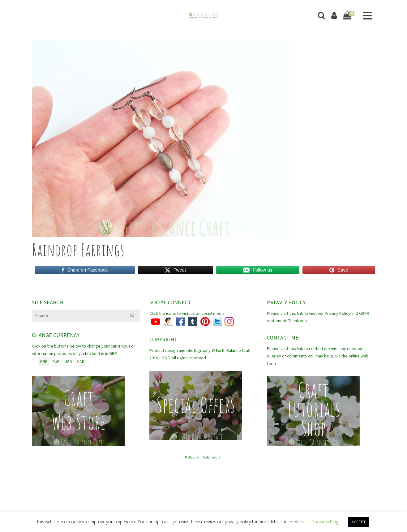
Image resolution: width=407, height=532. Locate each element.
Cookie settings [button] (326, 522)
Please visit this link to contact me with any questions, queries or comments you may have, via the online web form (318, 356)
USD (68, 361)
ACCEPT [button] (359, 522)
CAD (81, 361)
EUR (56, 361)
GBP (44, 361)
